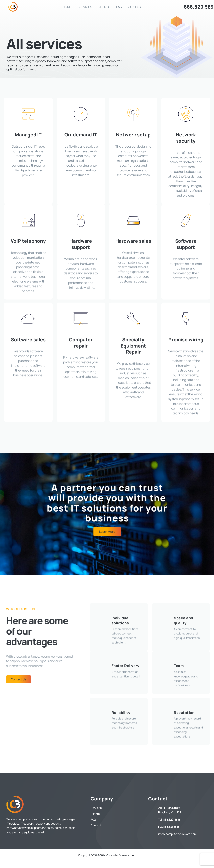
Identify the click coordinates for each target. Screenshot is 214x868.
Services (85, 7)
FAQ (119, 7)
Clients (104, 7)
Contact (135, 7)
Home (67, 7)
